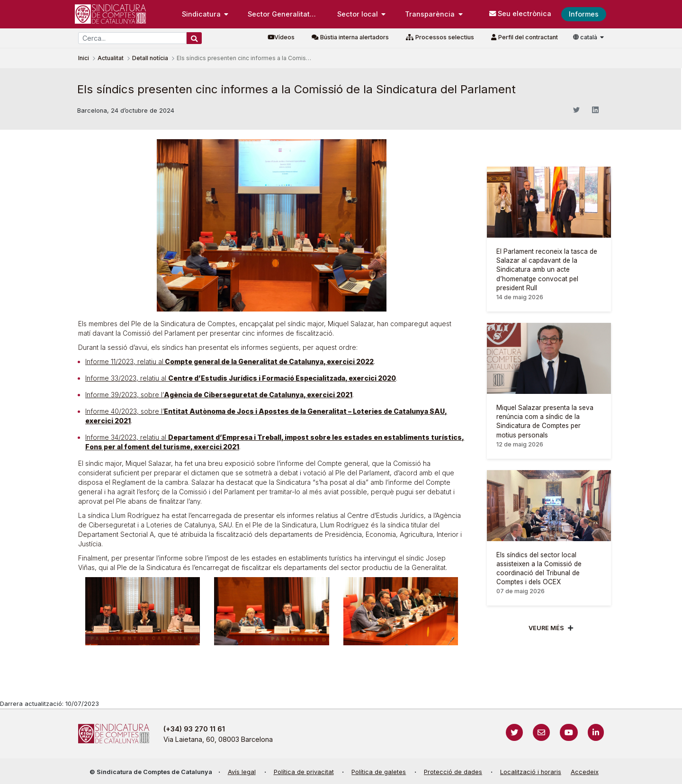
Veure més (546, 628)
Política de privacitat (304, 772)
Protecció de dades (453, 772)
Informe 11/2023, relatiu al (229, 361)
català (586, 37)
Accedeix (585, 772)
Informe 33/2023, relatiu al (241, 378)
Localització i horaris (531, 772)
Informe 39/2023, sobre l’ (219, 395)
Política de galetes (379, 772)
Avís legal (242, 772)
